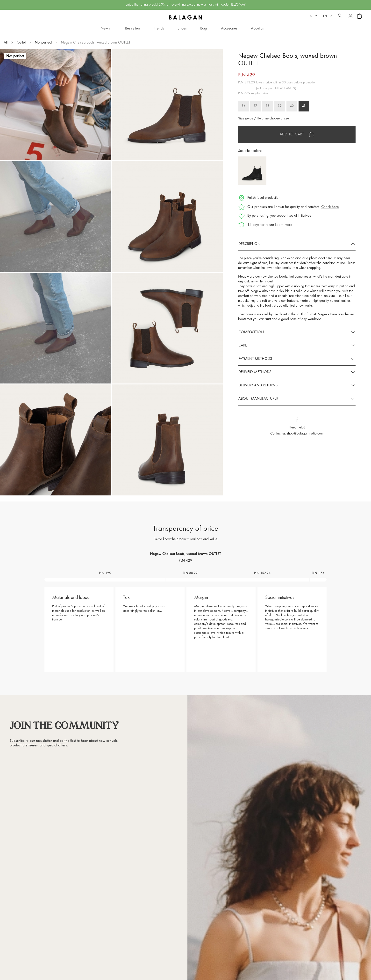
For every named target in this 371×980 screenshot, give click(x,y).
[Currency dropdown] (327, 16)
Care (243, 346)
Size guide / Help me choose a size (264, 119)
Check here (330, 207)
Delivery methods (255, 372)
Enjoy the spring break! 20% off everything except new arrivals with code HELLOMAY (186, 5)
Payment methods (255, 359)
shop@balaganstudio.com (305, 434)
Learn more (284, 225)
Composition (251, 332)
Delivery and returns (258, 385)
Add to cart (292, 134)
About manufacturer (258, 399)
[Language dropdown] (313, 16)
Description (249, 244)
